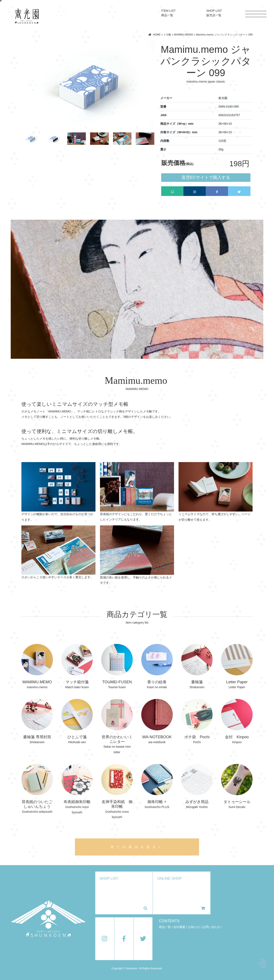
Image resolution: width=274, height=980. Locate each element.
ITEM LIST (168, 13)
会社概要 (179, 927)
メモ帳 (167, 35)
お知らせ (194, 927)
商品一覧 (165, 927)
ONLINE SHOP (181, 893)
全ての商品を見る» (137, 847)
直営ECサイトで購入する (206, 177)
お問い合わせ (211, 927)
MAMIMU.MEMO (184, 35)
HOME (157, 35)
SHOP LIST (214, 13)
